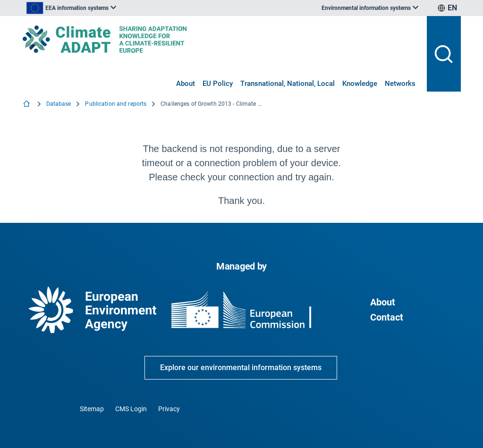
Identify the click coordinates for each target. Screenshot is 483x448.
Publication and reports (116, 104)
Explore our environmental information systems (241, 368)
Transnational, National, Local (288, 84)
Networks (400, 84)
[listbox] (118, 8)
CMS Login (131, 409)
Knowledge (360, 84)
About (186, 84)
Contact (387, 317)
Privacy (169, 409)
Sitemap (92, 409)
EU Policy (218, 84)
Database (59, 104)
